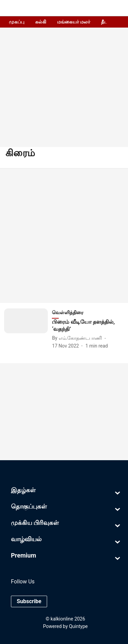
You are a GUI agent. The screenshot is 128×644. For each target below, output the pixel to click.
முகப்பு (17, 22)
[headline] (88, 326)
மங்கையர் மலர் (74, 22)
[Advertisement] (64, 236)
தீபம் (106, 22)
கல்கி (41, 22)
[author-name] (78, 338)
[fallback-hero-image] (28, 329)
